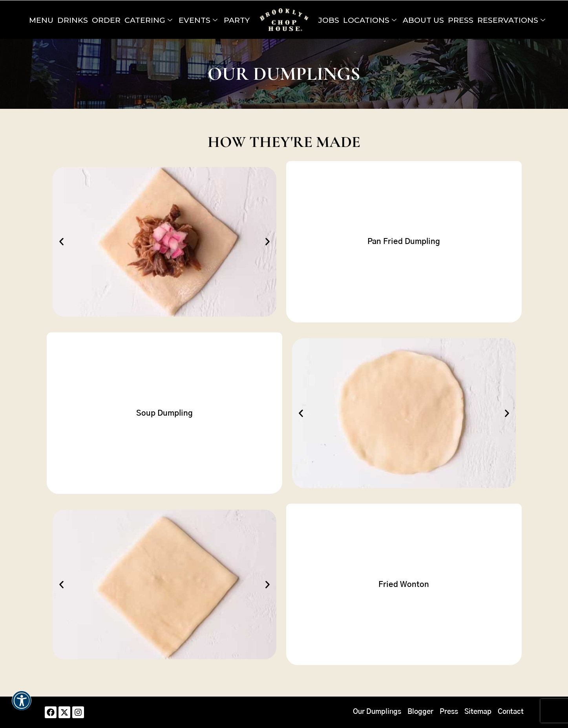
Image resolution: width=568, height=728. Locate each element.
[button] (61, 242)
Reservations (511, 20)
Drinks (73, 20)
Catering (148, 20)
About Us (423, 20)
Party (237, 20)
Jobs (329, 20)
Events (198, 20)
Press (461, 20)
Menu (41, 20)
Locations (370, 20)
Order (106, 20)
